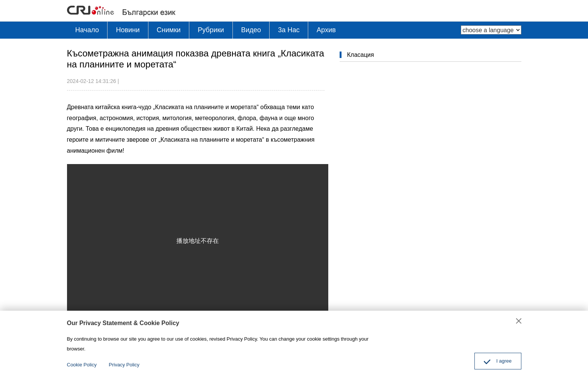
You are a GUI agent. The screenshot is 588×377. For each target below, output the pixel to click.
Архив (326, 30)
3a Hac (289, 30)
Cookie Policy (82, 365)
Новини (128, 30)
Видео (251, 30)
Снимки (169, 30)
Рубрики (211, 30)
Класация (361, 55)
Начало (87, 30)
